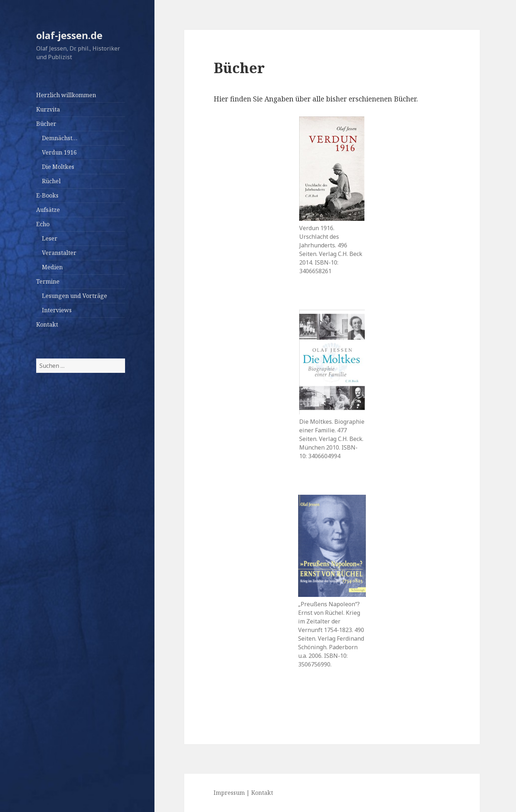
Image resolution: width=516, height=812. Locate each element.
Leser (50, 238)
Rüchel (51, 181)
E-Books (47, 195)
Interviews (57, 310)
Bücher (46, 124)
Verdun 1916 (59, 152)
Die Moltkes (58, 167)
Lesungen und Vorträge (75, 296)
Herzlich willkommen (66, 95)
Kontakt (47, 324)
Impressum (229, 793)
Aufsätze (48, 210)
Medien (52, 267)
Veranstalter (59, 253)
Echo (43, 224)
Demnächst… (60, 138)
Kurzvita (48, 109)
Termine (48, 281)
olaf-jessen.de (69, 35)
